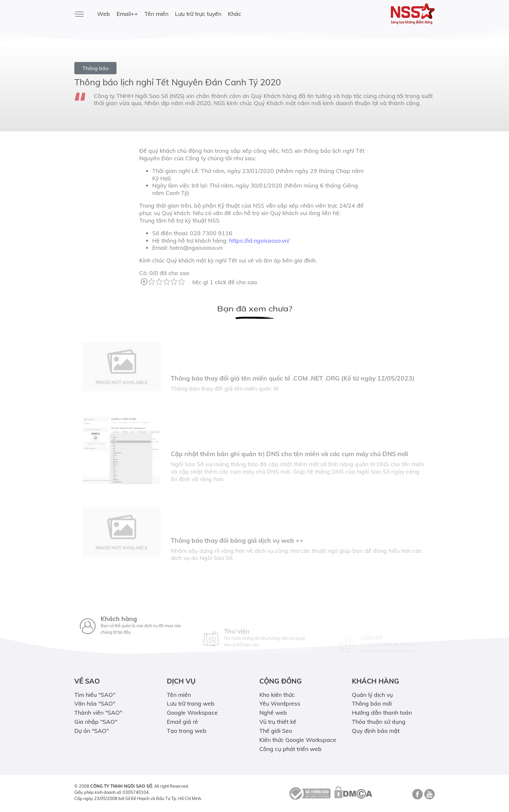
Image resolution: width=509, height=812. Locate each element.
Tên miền (156, 14)
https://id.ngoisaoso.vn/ (259, 240)
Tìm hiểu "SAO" (95, 695)
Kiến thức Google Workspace (298, 740)
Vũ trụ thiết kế (278, 721)
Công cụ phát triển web (291, 749)
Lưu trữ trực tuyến (198, 14)
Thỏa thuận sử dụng (379, 721)
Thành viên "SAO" (98, 712)
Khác (235, 14)
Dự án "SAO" (92, 731)
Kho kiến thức (277, 695)
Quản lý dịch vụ (372, 695)
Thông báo (95, 68)
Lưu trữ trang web (191, 703)
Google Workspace (192, 712)
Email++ (127, 14)
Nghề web (273, 712)
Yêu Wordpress (280, 703)
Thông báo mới (372, 703)
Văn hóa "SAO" (95, 703)
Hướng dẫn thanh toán (382, 712)
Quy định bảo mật (376, 731)
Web (104, 14)
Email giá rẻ (182, 721)
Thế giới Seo (276, 731)
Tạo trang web (187, 731)
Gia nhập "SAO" (96, 721)
